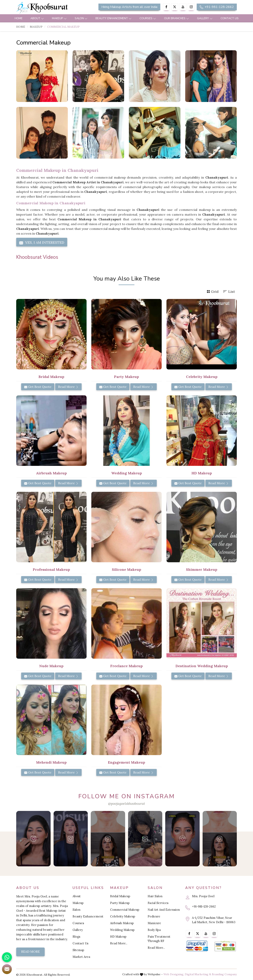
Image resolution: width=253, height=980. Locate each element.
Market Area (81, 957)
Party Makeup (120, 903)
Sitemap (78, 950)
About (37, 18)
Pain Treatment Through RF (159, 939)
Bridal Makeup (120, 896)
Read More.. (119, 943)
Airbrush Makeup (122, 923)
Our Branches (177, 18)
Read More (68, 387)
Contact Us (230, 18)
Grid (213, 292)
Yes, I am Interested (42, 243)
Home (19, 18)
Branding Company (224, 974)
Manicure (154, 923)
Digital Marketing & (198, 974)
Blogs (76, 937)
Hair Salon (155, 896)
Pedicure (154, 916)
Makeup (59, 18)
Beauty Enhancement (114, 18)
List (229, 292)
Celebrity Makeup (123, 916)
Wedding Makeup (122, 930)
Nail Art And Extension (164, 910)
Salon (81, 18)
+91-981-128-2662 (217, 7)
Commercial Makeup (125, 910)
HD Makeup (118, 937)
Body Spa (154, 930)
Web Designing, (174, 974)
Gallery (205, 18)
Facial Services (158, 903)
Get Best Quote (38, 387)
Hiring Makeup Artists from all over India (129, 7)
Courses (148, 18)
